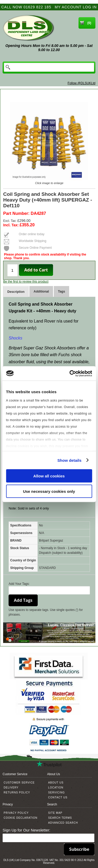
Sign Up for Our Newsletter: (26, 830)
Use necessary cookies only (49, 491)
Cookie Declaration (21, 818)
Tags (61, 292)
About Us (56, 783)
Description (16, 292)
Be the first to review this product (26, 282)
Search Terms (60, 818)
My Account (68, 7)
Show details (70, 460)
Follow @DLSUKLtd (81, 83)
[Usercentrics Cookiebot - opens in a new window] (70, 373)
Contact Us (58, 797)
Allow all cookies (49, 476)
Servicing (56, 793)
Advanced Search (63, 823)
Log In (90, 7)
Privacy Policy (16, 813)
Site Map (55, 813)
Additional (41, 292)
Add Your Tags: (19, 584)
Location (56, 788)
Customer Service (19, 783)
